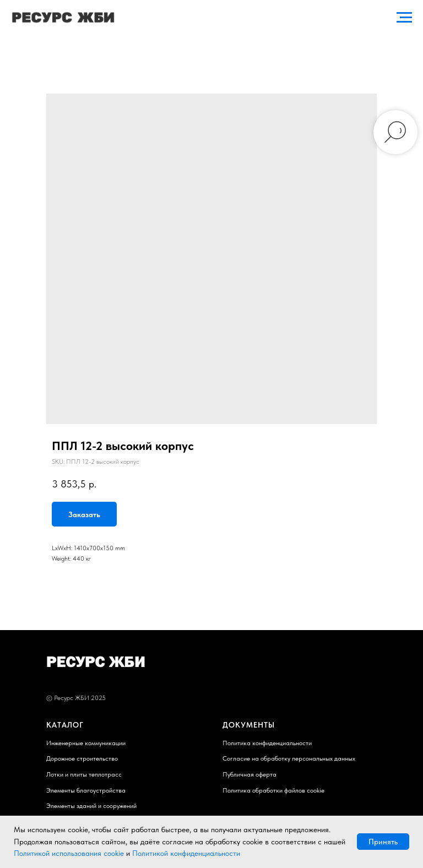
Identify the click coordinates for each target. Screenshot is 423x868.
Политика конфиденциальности (267, 743)
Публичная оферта (250, 774)
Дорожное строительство (82, 758)
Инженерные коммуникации (86, 743)
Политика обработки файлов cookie (273, 790)
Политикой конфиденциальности (186, 853)
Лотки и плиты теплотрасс (84, 774)
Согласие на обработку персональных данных (289, 758)
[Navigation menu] (404, 18)
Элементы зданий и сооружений (91, 806)
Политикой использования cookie (69, 853)
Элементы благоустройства (86, 790)
